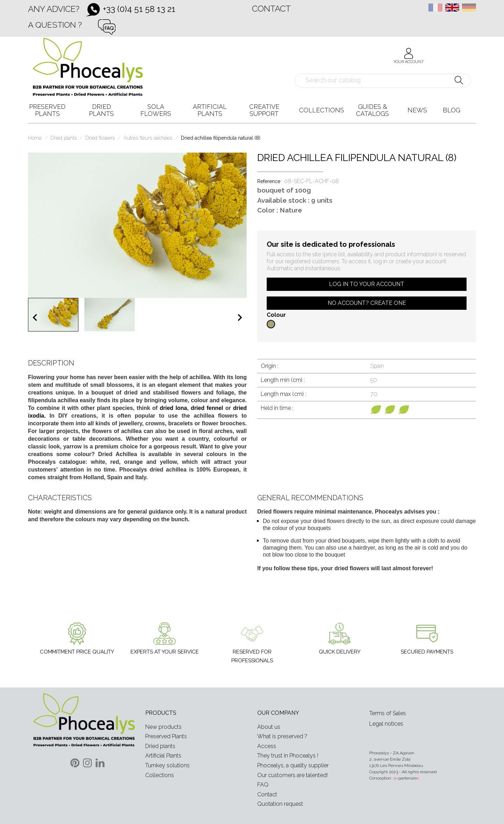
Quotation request (280, 804)
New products (163, 727)
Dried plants (160, 746)
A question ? (55, 25)
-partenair (406, 778)
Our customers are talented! (292, 775)
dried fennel (207, 408)
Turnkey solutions (167, 765)
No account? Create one (367, 303)
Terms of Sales (388, 713)
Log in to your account (367, 284)
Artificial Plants (163, 756)
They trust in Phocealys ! (288, 756)
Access (267, 746)
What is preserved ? (282, 736)
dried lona (173, 408)
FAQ (263, 785)
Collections (160, 775)
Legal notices (386, 724)
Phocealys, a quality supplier (293, 765)
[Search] (383, 81)
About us (269, 727)
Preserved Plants (166, 736)
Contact (271, 9)
